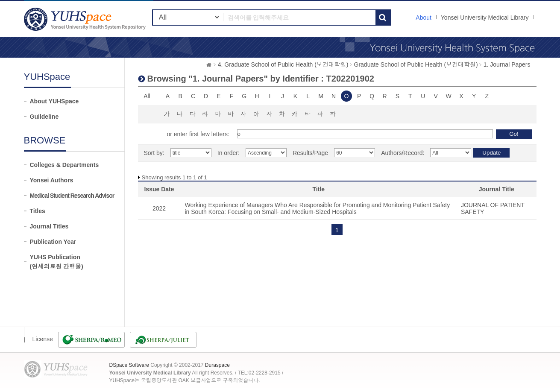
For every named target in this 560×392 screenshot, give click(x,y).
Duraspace (217, 365)
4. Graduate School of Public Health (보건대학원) (283, 64)
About (424, 18)
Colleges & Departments (65, 165)
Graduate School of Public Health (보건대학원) (416, 64)
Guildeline (44, 117)
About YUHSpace (54, 101)
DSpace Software (129, 365)
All (147, 96)
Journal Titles (49, 226)
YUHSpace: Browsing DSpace (86, 19)
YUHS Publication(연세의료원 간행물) (57, 262)
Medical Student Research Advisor (72, 196)
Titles (38, 211)
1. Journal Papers (507, 64)
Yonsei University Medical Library (485, 18)
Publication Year (53, 242)
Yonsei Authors (52, 180)
